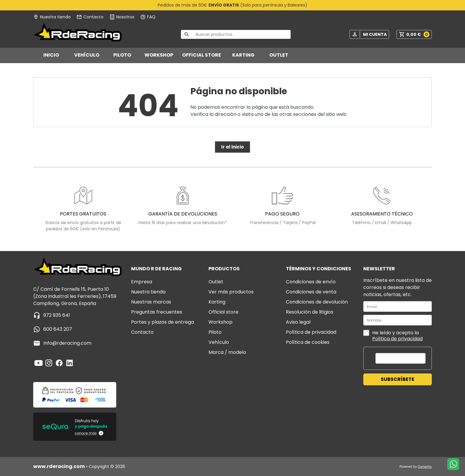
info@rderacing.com (67, 343)
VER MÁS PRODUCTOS (231, 292)
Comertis (425, 467)
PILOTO (122, 55)
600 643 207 (58, 329)
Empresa (142, 282)
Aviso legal (298, 322)
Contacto (142, 332)
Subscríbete (398, 379)
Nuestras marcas (151, 302)
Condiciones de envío (311, 282)
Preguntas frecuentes (157, 312)
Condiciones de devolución (317, 302)
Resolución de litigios (310, 312)
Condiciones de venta (311, 292)
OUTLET (279, 55)
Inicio (51, 55)
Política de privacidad (311, 332)
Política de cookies (308, 342)
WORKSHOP (159, 55)
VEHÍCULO (87, 55)
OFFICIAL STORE (202, 55)
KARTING (243, 55)
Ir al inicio (232, 147)
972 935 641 (57, 315)
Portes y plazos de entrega (163, 322)
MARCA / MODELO (227, 352)
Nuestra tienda (148, 292)
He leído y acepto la (393, 336)
